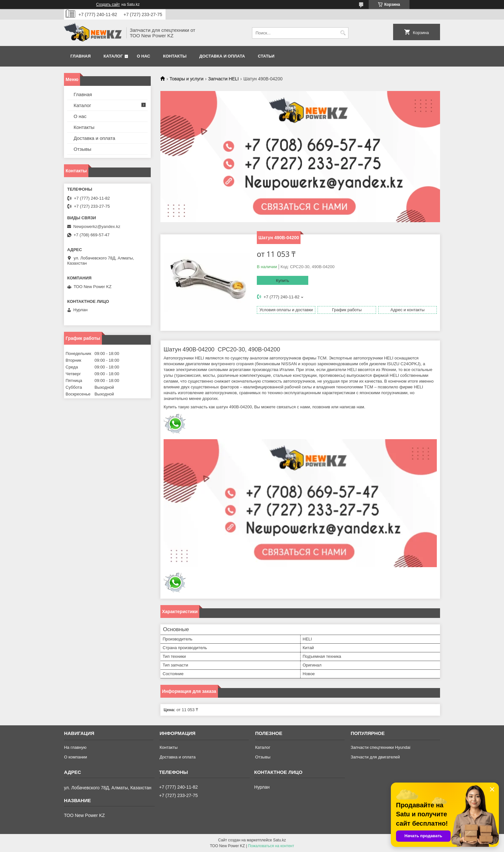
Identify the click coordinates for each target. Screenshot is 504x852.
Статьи (266, 56)
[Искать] (343, 33)
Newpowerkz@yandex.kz (97, 227)
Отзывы (82, 149)
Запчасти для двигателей (375, 757)
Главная (81, 56)
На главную (75, 747)
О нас (144, 56)
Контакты (175, 56)
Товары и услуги (186, 79)
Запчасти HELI (224, 79)
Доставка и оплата (222, 56)
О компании (76, 757)
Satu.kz (279, 840)
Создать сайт (108, 5)
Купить (282, 281)
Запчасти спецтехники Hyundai (381, 747)
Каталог (113, 56)
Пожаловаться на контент (271, 846)
